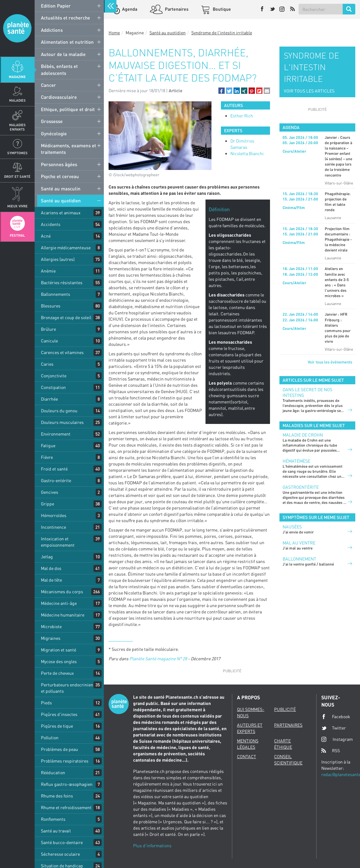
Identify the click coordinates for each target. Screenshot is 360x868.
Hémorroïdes (54, 515)
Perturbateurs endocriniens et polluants (68, 688)
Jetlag (47, 557)
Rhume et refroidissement (66, 807)
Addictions (52, 30)
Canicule (49, 341)
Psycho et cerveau (60, 176)
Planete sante (17, 28)
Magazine (17, 77)
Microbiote (51, 626)
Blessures (51, 306)
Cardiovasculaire (59, 97)
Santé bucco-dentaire (62, 842)
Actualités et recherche (65, 18)
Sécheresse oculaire (60, 854)
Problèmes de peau (59, 749)
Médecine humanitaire (63, 615)
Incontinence (53, 527)
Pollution (50, 738)
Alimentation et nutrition (67, 42)
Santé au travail (56, 831)
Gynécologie (54, 133)
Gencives (50, 492)
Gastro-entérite (56, 480)
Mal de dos (51, 568)
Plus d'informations (152, 845)
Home (114, 33)
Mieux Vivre (17, 206)
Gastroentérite (301, 487)
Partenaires (176, 9)
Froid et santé (54, 469)
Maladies (17, 100)
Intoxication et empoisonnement (58, 542)
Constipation (53, 387)
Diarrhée (49, 399)
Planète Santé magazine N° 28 (158, 659)
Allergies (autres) (58, 259)
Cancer (48, 85)
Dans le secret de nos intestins (307, 392)
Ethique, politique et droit (68, 109)
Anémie (48, 271)
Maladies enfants (17, 127)
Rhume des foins (57, 796)
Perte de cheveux (57, 673)
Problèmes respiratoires (65, 761)
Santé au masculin (61, 189)
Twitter (334, 728)
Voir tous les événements (330, 362)
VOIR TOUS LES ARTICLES (309, 91)
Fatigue (48, 445)
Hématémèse (296, 461)
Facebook (336, 717)
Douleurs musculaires (62, 422)
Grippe (48, 504)
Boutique (221, 9)
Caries (47, 364)
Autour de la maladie (63, 54)
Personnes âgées (59, 164)
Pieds (46, 703)
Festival (17, 235)
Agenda (129, 9)
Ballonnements (56, 294)
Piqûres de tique (57, 726)
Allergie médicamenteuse (66, 248)
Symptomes (17, 153)
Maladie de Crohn (303, 435)
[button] (222, 91)
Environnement (56, 434)
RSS (331, 751)
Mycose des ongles (59, 661)
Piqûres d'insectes (59, 714)
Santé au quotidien (61, 200)
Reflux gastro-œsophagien (67, 784)
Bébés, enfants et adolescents (59, 69)
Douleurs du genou (59, 411)
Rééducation (53, 772)
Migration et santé (59, 650)
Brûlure (48, 329)
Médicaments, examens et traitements (68, 149)
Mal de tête (51, 580)
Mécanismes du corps (62, 592)
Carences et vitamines (62, 352)
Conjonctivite (54, 376)
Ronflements (53, 819)
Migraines (51, 638)
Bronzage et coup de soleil (66, 317)
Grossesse (52, 121)
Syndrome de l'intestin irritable (222, 33)
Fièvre (47, 457)
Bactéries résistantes (62, 282)
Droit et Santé (17, 176)
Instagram (337, 739)
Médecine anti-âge (59, 603)
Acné (46, 236)
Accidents (51, 224)
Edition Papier (56, 6)
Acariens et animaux (61, 213)
